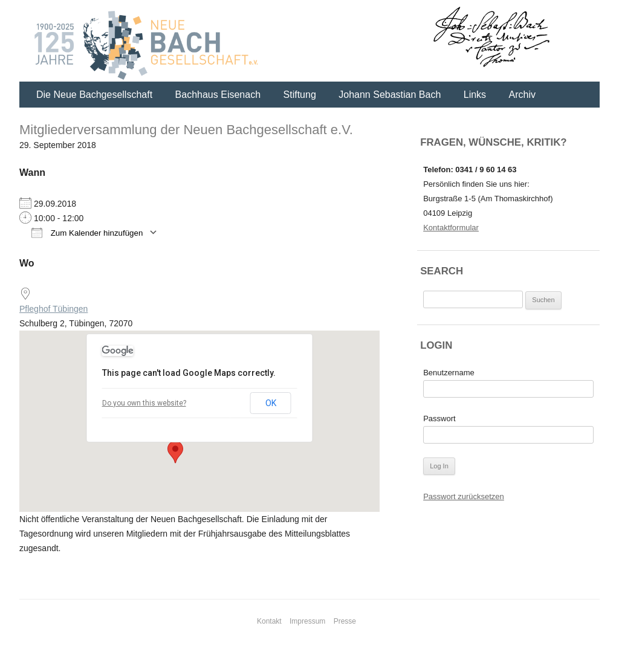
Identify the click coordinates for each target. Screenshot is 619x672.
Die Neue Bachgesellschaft (94, 95)
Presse (345, 621)
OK (271, 403)
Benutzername (449, 373)
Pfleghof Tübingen (53, 309)
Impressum (307, 621)
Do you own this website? (144, 403)
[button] (175, 452)
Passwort (439, 418)
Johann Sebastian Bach (390, 95)
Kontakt (269, 621)
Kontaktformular (451, 228)
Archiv (522, 95)
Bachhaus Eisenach (218, 95)
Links (475, 95)
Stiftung (300, 95)
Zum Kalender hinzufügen (87, 232)
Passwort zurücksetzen (464, 496)
